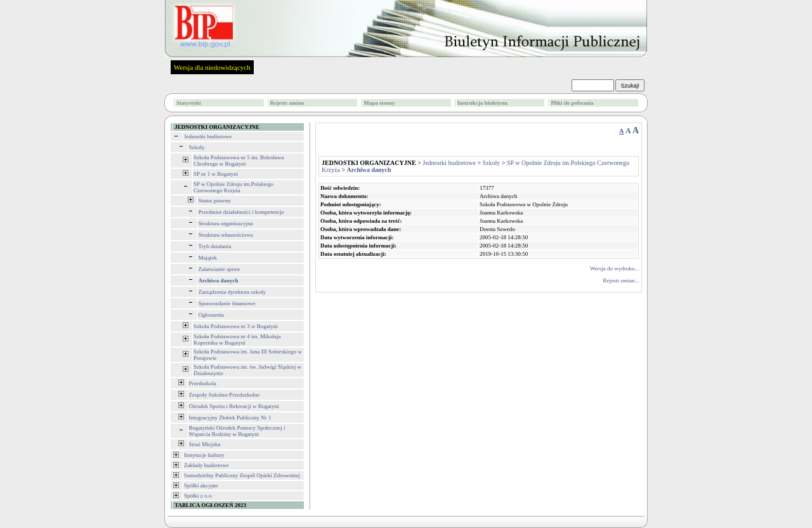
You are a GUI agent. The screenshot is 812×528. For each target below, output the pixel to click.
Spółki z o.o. (199, 496)
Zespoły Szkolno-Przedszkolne (225, 395)
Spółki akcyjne (201, 485)
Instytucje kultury (204, 455)
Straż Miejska (205, 444)
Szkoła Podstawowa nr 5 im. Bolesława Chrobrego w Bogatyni (239, 161)
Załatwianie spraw (219, 269)
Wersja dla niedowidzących (212, 67)
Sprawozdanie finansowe (227, 303)
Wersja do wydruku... (614, 268)
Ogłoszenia (212, 315)
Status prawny (215, 201)
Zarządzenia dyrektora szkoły (232, 292)
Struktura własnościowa (226, 235)
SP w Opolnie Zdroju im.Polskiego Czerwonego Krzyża (233, 187)
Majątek (208, 258)
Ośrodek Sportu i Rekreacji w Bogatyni (234, 406)
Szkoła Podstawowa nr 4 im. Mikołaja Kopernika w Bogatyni (237, 340)
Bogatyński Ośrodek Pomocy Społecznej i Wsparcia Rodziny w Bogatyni (237, 431)
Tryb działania (215, 246)
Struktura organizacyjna (226, 223)
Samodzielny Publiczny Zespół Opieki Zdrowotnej (242, 475)
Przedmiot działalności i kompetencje (241, 212)
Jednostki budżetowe (208, 136)
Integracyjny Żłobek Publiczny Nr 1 (230, 418)
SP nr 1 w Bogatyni (216, 174)
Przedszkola (203, 383)
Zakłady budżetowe (206, 465)
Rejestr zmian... (621, 280)
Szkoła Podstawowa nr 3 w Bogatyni (236, 326)
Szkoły (197, 147)
